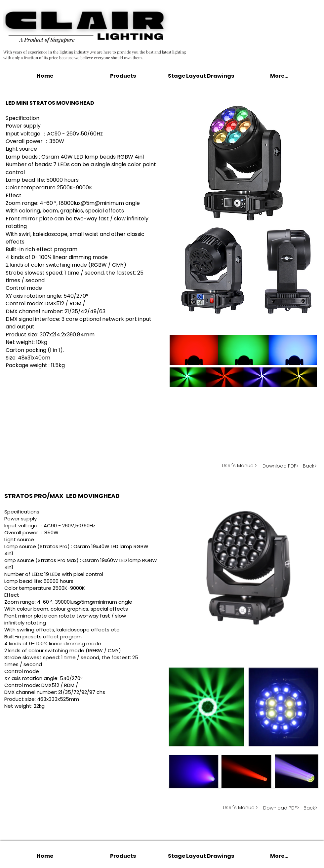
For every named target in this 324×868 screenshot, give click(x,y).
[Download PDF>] (281, 466)
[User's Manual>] (240, 466)
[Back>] (310, 466)
